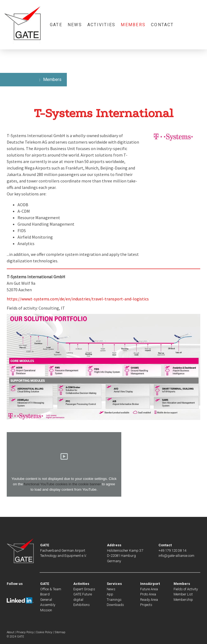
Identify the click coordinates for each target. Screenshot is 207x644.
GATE (56, 25)
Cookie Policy (44, 632)
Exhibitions (82, 605)
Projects (146, 605)
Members (133, 25)
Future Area (149, 589)
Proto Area (148, 594)
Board (45, 594)
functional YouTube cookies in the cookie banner (63, 484)
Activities (101, 25)
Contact (162, 25)
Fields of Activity (186, 589)
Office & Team (51, 589)
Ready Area (149, 600)
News (75, 25)
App (110, 594)
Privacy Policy (25, 632)
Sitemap (60, 632)
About (10, 632)
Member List (183, 594)
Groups (89, 589)
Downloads (115, 605)
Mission (46, 610)
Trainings (114, 600)
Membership (183, 600)
